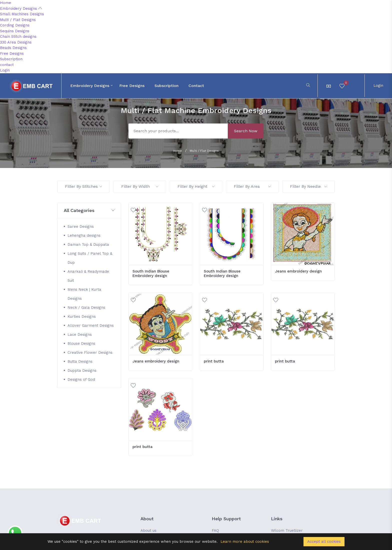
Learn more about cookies (245, 541)
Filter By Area (252, 186)
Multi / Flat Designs (18, 20)
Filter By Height (196, 186)
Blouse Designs (81, 343)
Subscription (11, 59)
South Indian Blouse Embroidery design (151, 273)
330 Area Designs (16, 42)
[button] (89, 211)
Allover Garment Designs (91, 325)
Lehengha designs (84, 235)
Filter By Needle (308, 186)
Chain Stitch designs (18, 36)
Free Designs (12, 53)
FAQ (215, 530)
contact (7, 65)
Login (5, 70)
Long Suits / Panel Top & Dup (90, 258)
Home (5, 3)
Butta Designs (80, 361)
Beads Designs (13, 48)
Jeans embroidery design (298, 271)
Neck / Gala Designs (86, 307)
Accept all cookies (324, 541)
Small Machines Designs (22, 14)
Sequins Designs (15, 31)
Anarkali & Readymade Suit (88, 276)
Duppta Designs (82, 370)
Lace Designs (80, 334)
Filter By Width (140, 186)
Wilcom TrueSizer (287, 530)
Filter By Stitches (83, 186)
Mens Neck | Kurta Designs (84, 294)
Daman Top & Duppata (88, 244)
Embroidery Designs (21, 8)
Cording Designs (15, 25)
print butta (214, 361)
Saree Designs (81, 226)
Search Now (246, 131)
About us (148, 530)
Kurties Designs (82, 316)
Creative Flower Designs (90, 352)
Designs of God (81, 379)
